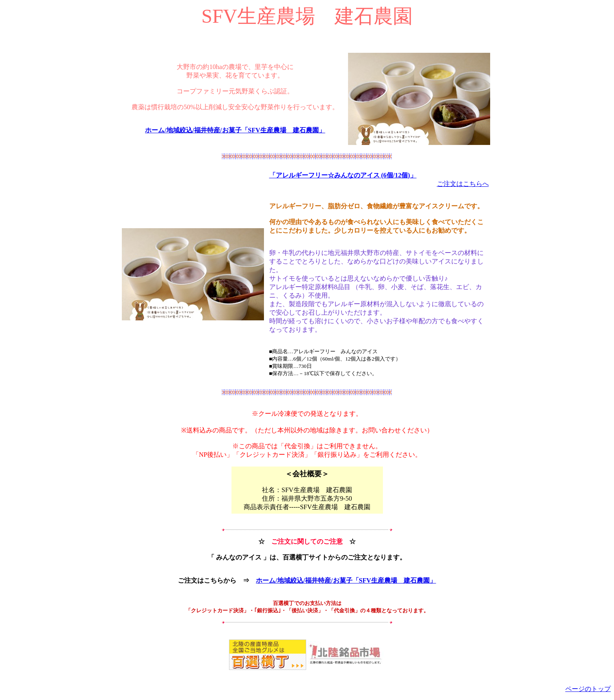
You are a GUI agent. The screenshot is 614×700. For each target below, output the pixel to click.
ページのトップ (588, 689)
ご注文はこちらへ (463, 184)
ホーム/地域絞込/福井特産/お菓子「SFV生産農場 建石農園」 (235, 130)
